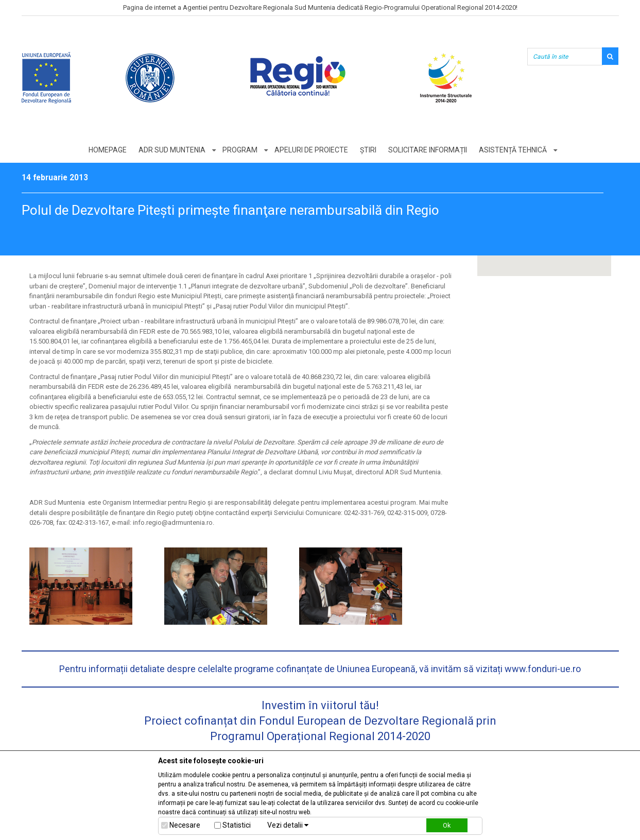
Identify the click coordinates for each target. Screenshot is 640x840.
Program (240, 150)
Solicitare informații (428, 150)
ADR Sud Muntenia (172, 150)
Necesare (185, 825)
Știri (368, 150)
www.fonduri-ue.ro (543, 669)
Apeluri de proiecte (311, 150)
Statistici (237, 825)
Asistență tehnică (513, 150)
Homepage (108, 150)
